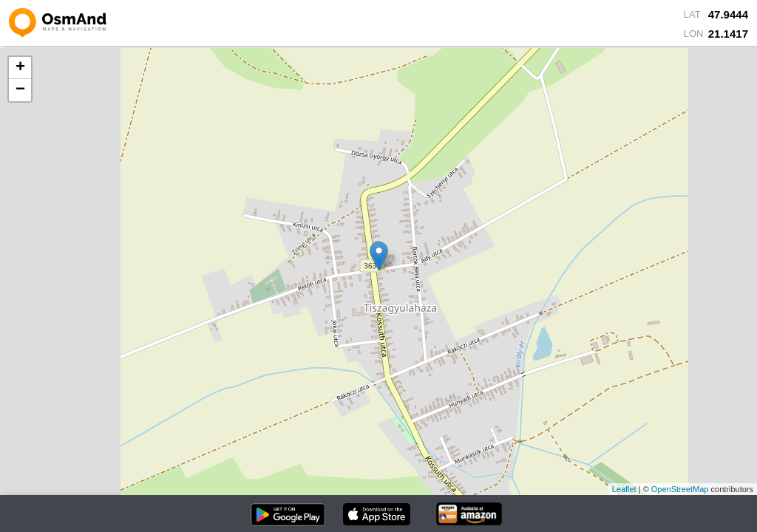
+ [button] (20, 68)
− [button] (20, 90)
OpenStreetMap (680, 489)
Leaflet (624, 489)
